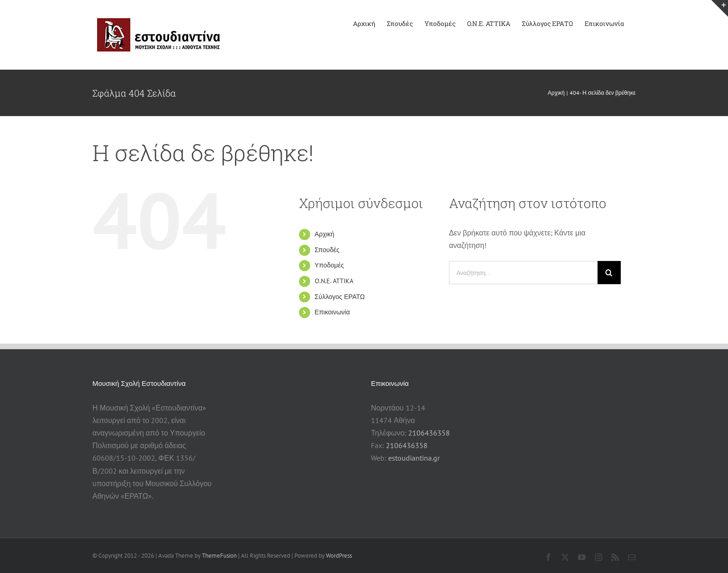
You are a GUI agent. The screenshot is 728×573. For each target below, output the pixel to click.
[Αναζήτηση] (609, 273)
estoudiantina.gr (414, 458)
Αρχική (325, 234)
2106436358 (429, 433)
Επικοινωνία (332, 312)
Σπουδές (327, 250)
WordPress (339, 556)
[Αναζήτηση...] (523, 273)
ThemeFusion (219, 556)
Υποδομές (329, 265)
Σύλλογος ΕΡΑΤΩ (340, 297)
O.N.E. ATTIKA (334, 281)
